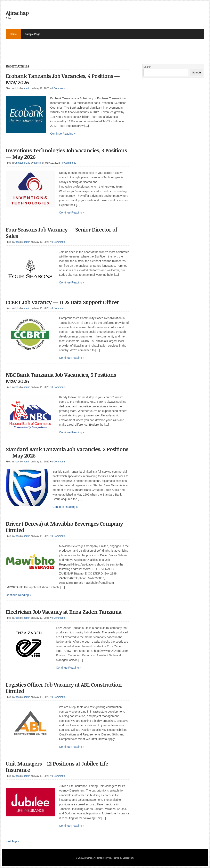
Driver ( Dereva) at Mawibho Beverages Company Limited (64, 527)
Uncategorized (22, 163)
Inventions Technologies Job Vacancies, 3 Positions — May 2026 (66, 153)
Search (147, 67)
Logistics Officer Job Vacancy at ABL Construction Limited (64, 688)
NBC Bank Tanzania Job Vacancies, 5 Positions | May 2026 (62, 378)
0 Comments (58, 88)
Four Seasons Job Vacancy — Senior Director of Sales (61, 233)
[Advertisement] (80, 48)
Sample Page (33, 34)
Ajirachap (17, 13)
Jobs (17, 88)
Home (13, 34)
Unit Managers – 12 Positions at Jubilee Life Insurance (57, 767)
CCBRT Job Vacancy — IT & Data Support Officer (62, 302)
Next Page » (13, 841)
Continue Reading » (63, 134)
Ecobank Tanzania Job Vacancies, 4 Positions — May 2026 (63, 79)
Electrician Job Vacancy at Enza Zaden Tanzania (64, 612)
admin (27, 88)
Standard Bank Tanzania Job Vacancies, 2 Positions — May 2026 (67, 452)
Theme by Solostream (123, 858)
